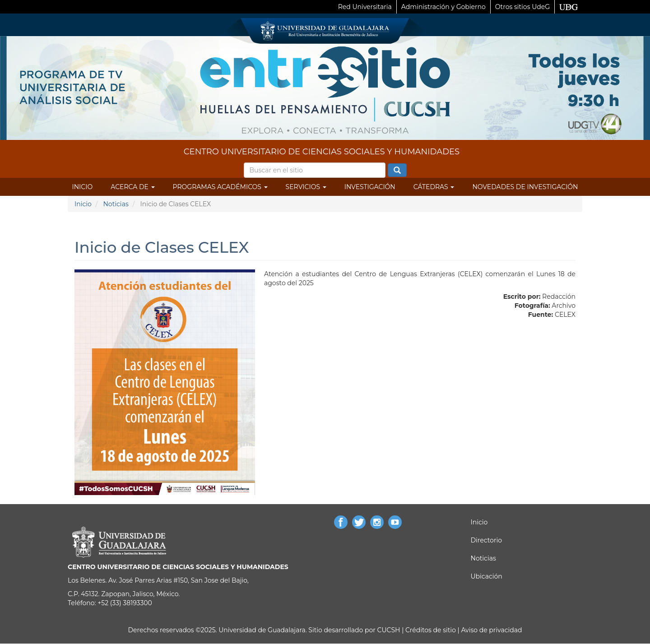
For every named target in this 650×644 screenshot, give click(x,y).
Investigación (370, 187)
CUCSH (389, 630)
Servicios (306, 187)
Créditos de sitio (431, 630)
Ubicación (487, 576)
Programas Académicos (220, 187)
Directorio (486, 540)
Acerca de (132, 187)
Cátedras (434, 187)
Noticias (116, 204)
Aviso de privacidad (491, 630)
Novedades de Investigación (525, 187)
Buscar (397, 171)
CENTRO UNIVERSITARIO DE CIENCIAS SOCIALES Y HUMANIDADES (322, 152)
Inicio (83, 187)
